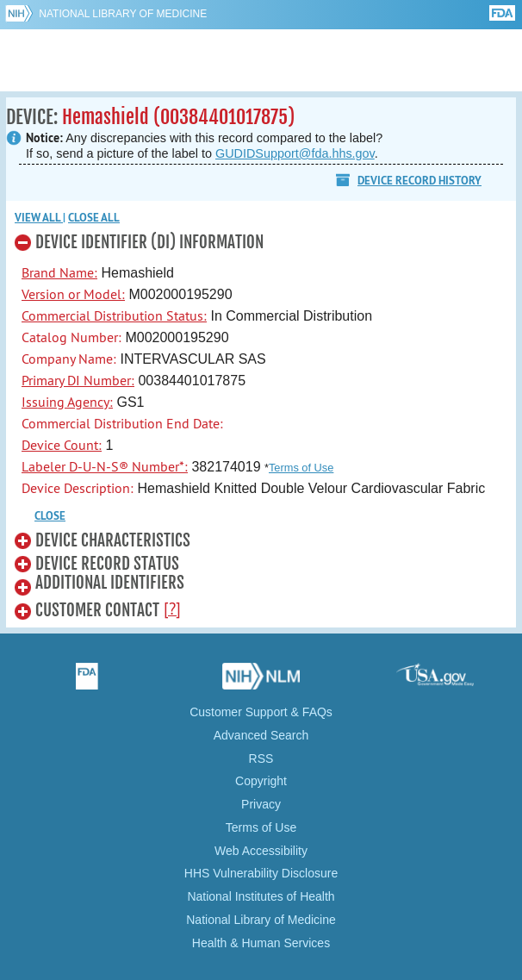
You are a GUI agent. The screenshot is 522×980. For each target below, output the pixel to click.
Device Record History (419, 181)
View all (39, 218)
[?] (172, 609)
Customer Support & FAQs (261, 712)
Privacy (261, 804)
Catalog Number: (71, 337)
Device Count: (62, 445)
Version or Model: (73, 294)
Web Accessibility (261, 851)
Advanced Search (261, 735)
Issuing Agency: (67, 402)
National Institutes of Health (261, 896)
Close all (94, 218)
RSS (261, 758)
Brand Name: (59, 272)
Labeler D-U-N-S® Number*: (105, 466)
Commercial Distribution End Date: (122, 423)
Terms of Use (301, 468)
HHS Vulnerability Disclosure (261, 873)
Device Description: (78, 488)
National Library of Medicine (123, 14)
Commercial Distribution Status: (114, 315)
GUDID (261, 60)
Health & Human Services (261, 943)
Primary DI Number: (78, 380)
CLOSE (50, 516)
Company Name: (69, 359)
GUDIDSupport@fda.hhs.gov (295, 153)
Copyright (261, 781)
